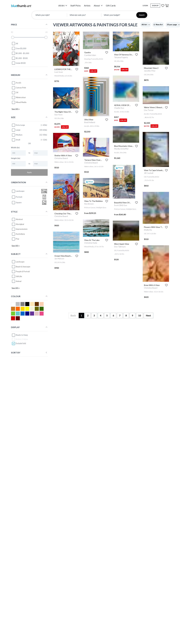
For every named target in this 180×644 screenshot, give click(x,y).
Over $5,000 (19, 48)
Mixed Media (21, 102)
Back (73, 315)
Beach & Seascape (23, 267)
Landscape (20, 262)
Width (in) (15, 148)
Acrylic (19, 83)
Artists (87, 5)
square (17, 203)
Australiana (20, 234)
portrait (17, 197)
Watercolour (21, 97)
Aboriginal (20, 224)
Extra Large (18, 125)
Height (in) (16, 158)
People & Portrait (23, 271)
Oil (17, 92)
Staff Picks (76, 5)
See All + (16, 109)
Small (16, 140)
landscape (18, 191)
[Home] (21, 6)
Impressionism (22, 229)
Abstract (19, 219)
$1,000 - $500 (20, 58)
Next (149, 315)
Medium (17, 135)
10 (140, 315)
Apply (29, 172)
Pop (18, 239)
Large (16, 130)
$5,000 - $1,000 (20, 53)
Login (145, 5)
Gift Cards (111, 5)
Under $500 (19, 63)
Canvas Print (21, 88)
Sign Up (155, 5)
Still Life (19, 276)
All (15, 44)
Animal (19, 281)
